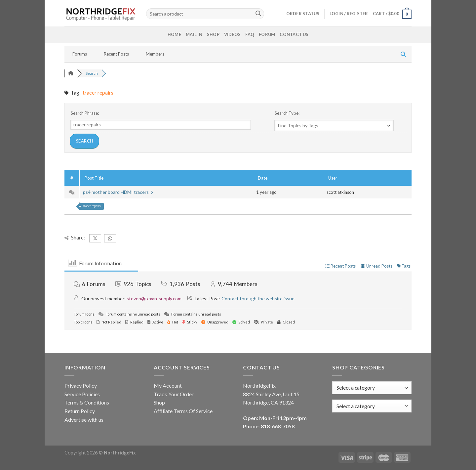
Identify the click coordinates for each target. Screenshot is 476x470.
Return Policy (80, 411)
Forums (80, 54)
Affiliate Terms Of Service (183, 411)
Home (174, 34)
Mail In (194, 34)
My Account (168, 385)
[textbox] (356, 406)
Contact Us (294, 34)
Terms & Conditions (87, 402)
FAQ (250, 34)
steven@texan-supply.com (154, 299)
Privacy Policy (81, 385)
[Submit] (258, 14)
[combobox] (372, 406)
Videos (233, 34)
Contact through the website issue (258, 299)
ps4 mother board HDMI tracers (118, 192)
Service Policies (82, 394)
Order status (303, 14)
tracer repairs (92, 206)
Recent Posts (116, 54)
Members (155, 54)
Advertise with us (84, 420)
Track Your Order (174, 394)
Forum (267, 34)
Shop (213, 34)
